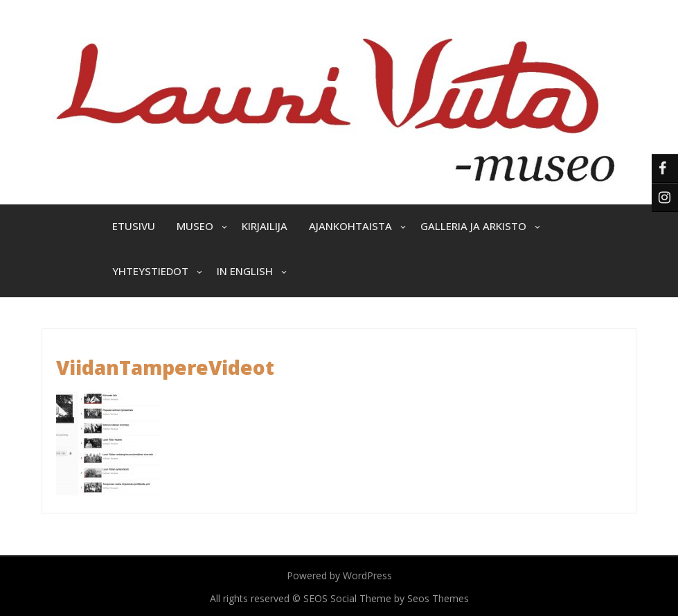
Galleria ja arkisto (473, 226)
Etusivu (134, 226)
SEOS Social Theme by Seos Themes (386, 598)
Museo (195, 226)
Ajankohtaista (350, 226)
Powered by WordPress (339, 575)
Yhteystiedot (150, 271)
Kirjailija (265, 226)
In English (245, 271)
